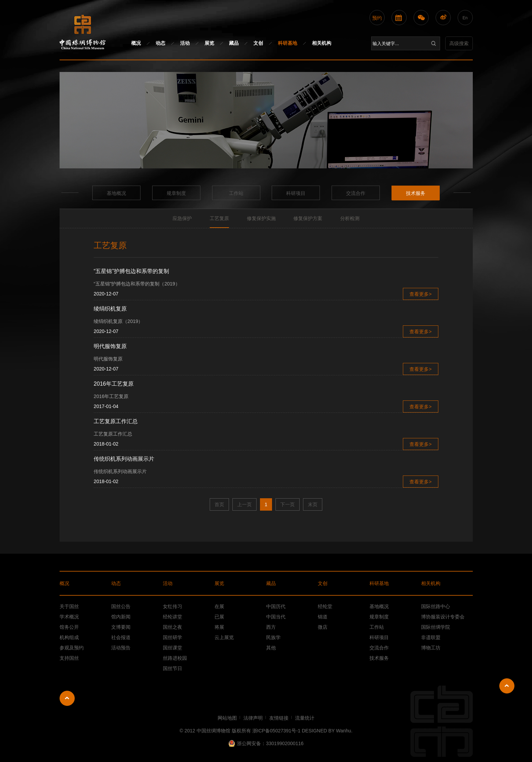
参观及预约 (72, 648)
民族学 (273, 637)
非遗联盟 (431, 637)
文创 (258, 43)
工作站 (236, 193)
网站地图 (227, 718)
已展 (219, 617)
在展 (219, 606)
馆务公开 (69, 627)
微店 (323, 627)
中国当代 (276, 617)
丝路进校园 (175, 658)
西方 (271, 627)
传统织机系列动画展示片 (124, 459)
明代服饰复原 (110, 346)
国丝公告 (121, 606)
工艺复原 (219, 218)
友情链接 (279, 718)
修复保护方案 (308, 218)
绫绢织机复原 (110, 309)
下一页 (288, 504)
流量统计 (305, 718)
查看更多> (420, 294)
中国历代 (276, 606)
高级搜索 (459, 43)
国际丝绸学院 (436, 627)
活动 (185, 43)
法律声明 (253, 718)
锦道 (323, 617)
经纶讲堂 (173, 617)
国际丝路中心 (436, 606)
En (465, 18)
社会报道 (121, 637)
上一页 (244, 504)
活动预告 (121, 648)
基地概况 (116, 193)
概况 (136, 43)
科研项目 (296, 193)
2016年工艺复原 (114, 384)
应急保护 (182, 218)
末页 (313, 504)
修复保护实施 (261, 218)
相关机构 (322, 43)
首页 (219, 504)
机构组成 (69, 637)
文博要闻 (121, 627)
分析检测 (350, 218)
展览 (209, 43)
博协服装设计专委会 (443, 617)
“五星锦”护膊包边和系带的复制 (131, 271)
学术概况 (69, 617)
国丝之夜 (173, 627)
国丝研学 (173, 637)
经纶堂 (325, 606)
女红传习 (173, 606)
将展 (219, 627)
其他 (271, 648)
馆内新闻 (121, 617)
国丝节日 (173, 668)
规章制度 (176, 193)
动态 (160, 43)
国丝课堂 (173, 648)
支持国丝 (69, 658)
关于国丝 (69, 606)
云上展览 (224, 637)
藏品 (234, 43)
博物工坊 (431, 648)
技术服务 (416, 193)
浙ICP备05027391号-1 (277, 731)
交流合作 (356, 193)
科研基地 (288, 43)
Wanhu (344, 731)
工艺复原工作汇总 (116, 421)
